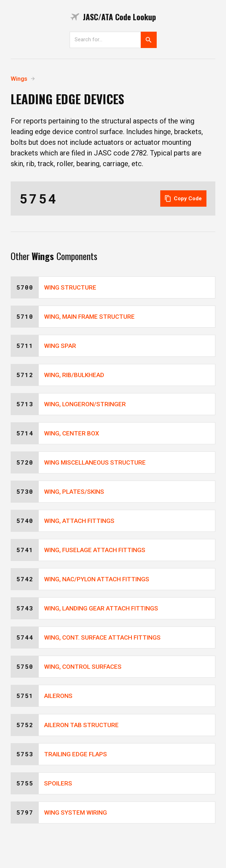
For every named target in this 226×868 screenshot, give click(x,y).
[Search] (105, 40)
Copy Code (183, 199)
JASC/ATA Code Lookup (113, 17)
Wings (19, 79)
